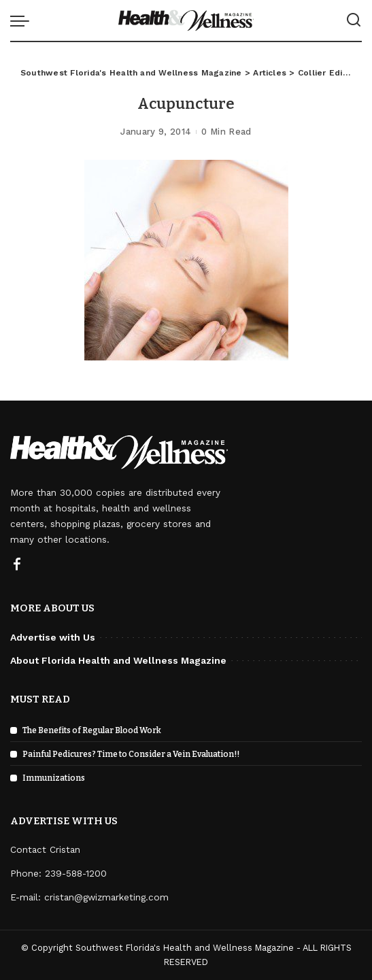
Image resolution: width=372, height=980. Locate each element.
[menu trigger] (23, 20)
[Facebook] (17, 565)
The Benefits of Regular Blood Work (92, 730)
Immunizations (54, 778)
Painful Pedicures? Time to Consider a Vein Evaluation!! (131, 754)
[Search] (354, 20)
